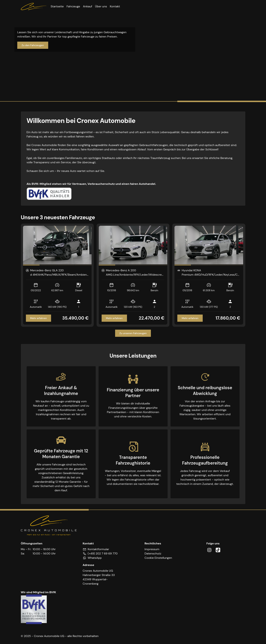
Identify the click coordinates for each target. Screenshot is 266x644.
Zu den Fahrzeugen (33, 45)
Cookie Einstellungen (158, 558)
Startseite (57, 6)
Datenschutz (153, 553)
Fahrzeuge (73, 6)
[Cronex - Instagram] (209, 550)
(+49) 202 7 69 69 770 (103, 553)
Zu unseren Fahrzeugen (133, 333)
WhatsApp (95, 558)
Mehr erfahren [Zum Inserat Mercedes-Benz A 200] (114, 318)
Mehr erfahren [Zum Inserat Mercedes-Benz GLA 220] (39, 318)
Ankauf (87, 6)
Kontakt (115, 6)
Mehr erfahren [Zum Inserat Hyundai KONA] (190, 318)
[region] (57, 245)
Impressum (152, 549)
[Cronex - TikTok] (218, 550)
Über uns (101, 6)
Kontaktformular (98, 549)
